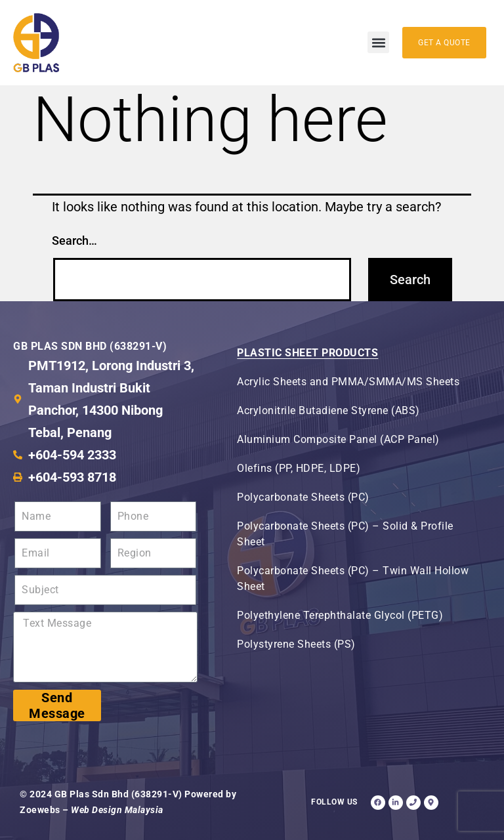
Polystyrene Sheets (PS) (296, 644)
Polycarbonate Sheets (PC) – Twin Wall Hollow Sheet (353, 578)
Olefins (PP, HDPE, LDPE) (299, 468)
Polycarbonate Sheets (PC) (303, 497)
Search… (74, 241)
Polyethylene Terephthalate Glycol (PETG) (340, 615)
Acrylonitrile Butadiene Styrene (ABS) (328, 410)
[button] (378, 42)
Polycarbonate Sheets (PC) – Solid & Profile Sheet (345, 534)
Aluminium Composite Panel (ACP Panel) (338, 439)
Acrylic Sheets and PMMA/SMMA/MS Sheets (348, 382)
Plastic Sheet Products (307, 353)
